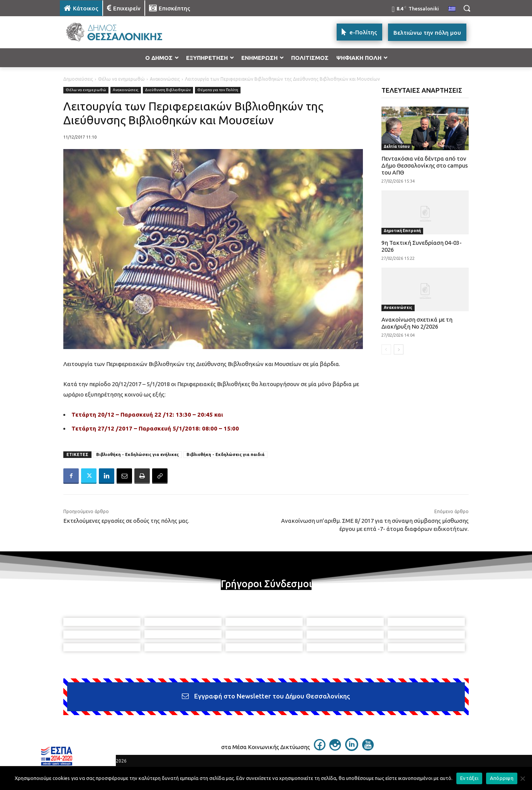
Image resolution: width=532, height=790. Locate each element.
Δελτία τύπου (397, 147)
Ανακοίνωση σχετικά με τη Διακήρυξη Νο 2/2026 (417, 323)
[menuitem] (452, 9)
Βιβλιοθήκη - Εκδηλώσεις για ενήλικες (137, 454)
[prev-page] (386, 349)
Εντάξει (469, 778)
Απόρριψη (502, 778)
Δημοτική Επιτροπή (402, 231)
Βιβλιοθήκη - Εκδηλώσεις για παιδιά (225, 454)
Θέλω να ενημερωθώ (121, 79)
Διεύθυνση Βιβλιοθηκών (168, 90)
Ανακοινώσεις (165, 79)
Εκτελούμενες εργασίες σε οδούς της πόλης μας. (126, 521)
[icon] (320, 748)
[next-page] (399, 349)
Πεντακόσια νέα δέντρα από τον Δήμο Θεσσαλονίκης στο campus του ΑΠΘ (425, 165)
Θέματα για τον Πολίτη (218, 90)
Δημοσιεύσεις (78, 79)
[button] (467, 8)
